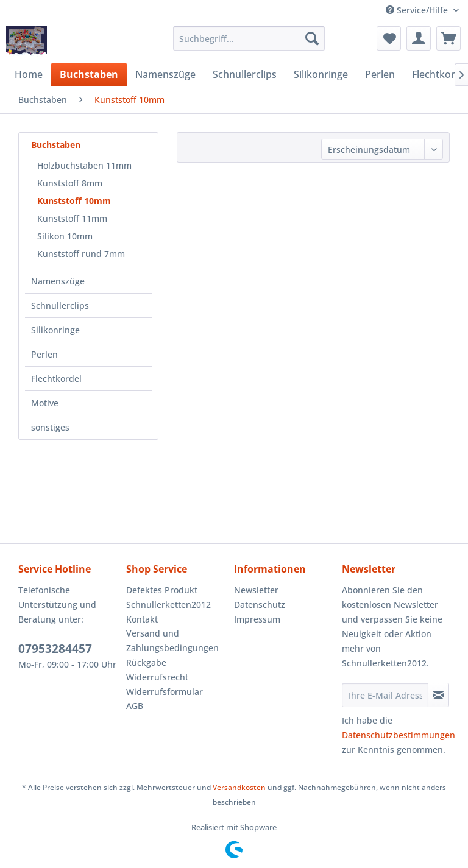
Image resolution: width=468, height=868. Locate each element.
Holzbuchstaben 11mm (84, 165)
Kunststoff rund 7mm (81, 254)
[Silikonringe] (321, 74)
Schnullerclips (60, 305)
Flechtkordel (56, 379)
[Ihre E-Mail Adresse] (385, 695)
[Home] (29, 74)
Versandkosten (239, 787)
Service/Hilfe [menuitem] (418, 10)
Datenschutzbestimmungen (399, 735)
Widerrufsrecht (157, 677)
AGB (135, 706)
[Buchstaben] (89, 74)
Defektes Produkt (162, 590)
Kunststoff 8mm (70, 183)
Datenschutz (260, 605)
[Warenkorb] (448, 38)
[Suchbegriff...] (249, 38)
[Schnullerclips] (245, 74)
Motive (45, 403)
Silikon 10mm (65, 236)
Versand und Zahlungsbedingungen (172, 640)
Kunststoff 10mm (74, 201)
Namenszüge (58, 281)
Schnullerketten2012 (168, 605)
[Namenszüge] (165, 74)
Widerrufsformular (165, 692)
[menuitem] (249, 38)
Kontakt (142, 619)
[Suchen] (312, 38)
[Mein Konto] (419, 38)
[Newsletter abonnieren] (438, 695)
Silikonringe (55, 330)
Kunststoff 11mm (72, 218)
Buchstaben (56, 145)
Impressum (257, 619)
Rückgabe (146, 662)
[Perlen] (380, 74)
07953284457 (55, 649)
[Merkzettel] (389, 38)
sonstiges (50, 427)
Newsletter (256, 590)
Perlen (44, 354)
